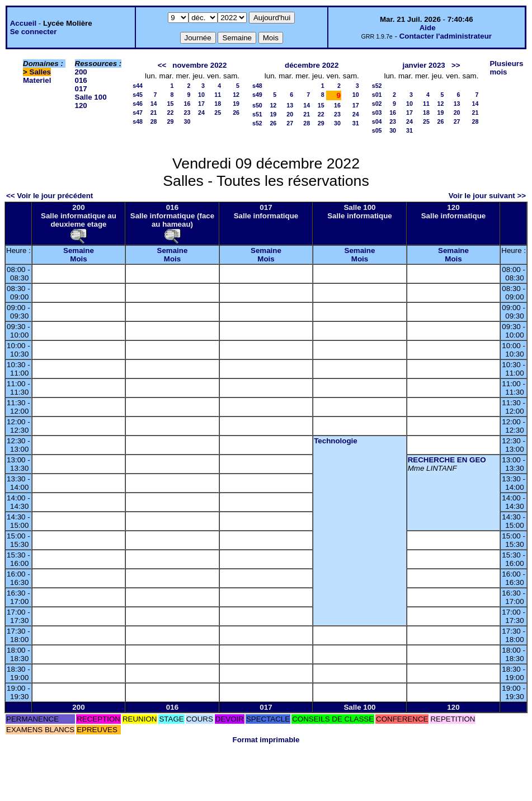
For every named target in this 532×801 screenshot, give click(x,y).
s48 (138, 121)
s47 (138, 113)
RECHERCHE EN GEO (447, 460)
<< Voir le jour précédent (50, 196)
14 (154, 104)
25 (218, 113)
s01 (377, 95)
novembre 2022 (199, 65)
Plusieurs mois (506, 68)
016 (81, 80)
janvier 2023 (423, 65)
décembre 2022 (312, 65)
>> (456, 65)
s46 (138, 104)
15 (171, 104)
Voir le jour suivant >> (487, 196)
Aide (428, 28)
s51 (257, 114)
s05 (377, 130)
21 (154, 113)
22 (171, 113)
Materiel (37, 80)
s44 (138, 86)
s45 (138, 95)
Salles (41, 72)
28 (154, 121)
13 (290, 105)
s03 (377, 113)
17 (201, 104)
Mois (78, 259)
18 (218, 104)
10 (201, 95)
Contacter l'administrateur (446, 36)
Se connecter (34, 32)
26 (236, 113)
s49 (257, 95)
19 (236, 104)
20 (290, 114)
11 (218, 95)
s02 (377, 104)
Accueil (23, 23)
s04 (377, 121)
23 (187, 113)
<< (162, 65)
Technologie (336, 441)
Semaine (79, 250)
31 (356, 123)
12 (236, 95)
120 (81, 106)
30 (187, 121)
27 (290, 123)
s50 (257, 105)
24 (201, 113)
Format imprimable (266, 740)
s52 (257, 123)
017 (81, 89)
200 (81, 72)
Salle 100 (91, 97)
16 (187, 104)
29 (171, 121)
